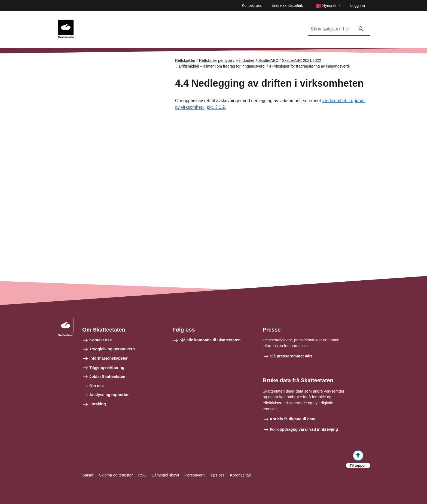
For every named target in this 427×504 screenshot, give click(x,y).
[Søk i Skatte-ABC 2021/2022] (339, 29)
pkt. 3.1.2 (216, 107)
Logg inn (358, 5)
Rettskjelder (185, 60)
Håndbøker (245, 60)
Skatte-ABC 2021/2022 (102, 22)
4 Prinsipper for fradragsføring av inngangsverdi (309, 66)
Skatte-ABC (268, 60)
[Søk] (361, 29)
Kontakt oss (252, 5)
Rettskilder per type (216, 60)
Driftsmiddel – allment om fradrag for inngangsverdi (222, 66)
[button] (328, 6)
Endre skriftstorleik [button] (287, 5)
